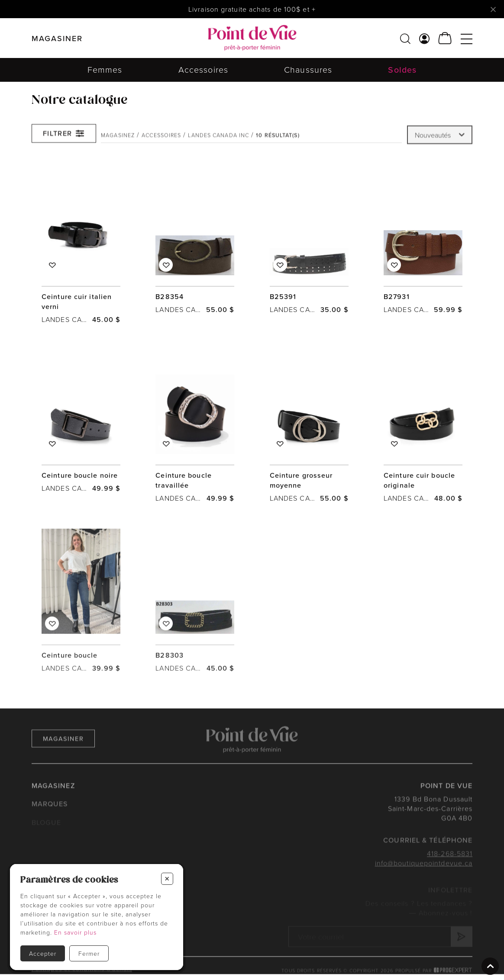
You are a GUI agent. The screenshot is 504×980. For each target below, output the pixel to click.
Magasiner (63, 750)
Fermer (89, 953)
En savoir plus (75, 932)
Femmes (105, 69)
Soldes (402, 70)
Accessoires (203, 69)
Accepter (43, 953)
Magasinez (118, 140)
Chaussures (308, 69)
